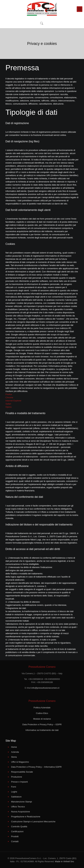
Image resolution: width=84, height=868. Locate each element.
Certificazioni (17, 831)
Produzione (17, 777)
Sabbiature (16, 797)
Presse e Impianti (19, 782)
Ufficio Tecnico (18, 807)
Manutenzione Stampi (22, 802)
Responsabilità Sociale (22, 772)
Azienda (15, 752)
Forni (14, 787)
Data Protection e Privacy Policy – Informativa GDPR (36, 767)
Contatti (15, 841)
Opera (8, 407)
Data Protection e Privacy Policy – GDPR (42, 724)
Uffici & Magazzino (20, 762)
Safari (8, 404)
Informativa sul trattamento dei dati (42, 730)
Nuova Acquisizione (20, 812)
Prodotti (15, 836)
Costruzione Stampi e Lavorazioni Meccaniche (33, 822)
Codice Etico (42, 713)
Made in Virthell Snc (64, 861)
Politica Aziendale (42, 708)
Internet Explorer (13, 401)
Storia (14, 757)
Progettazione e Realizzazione (26, 817)
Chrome (9, 397)
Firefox (9, 394)
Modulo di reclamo (42, 719)
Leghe (14, 792)
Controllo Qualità (19, 827)
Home (14, 747)
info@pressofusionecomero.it (45, 688)
